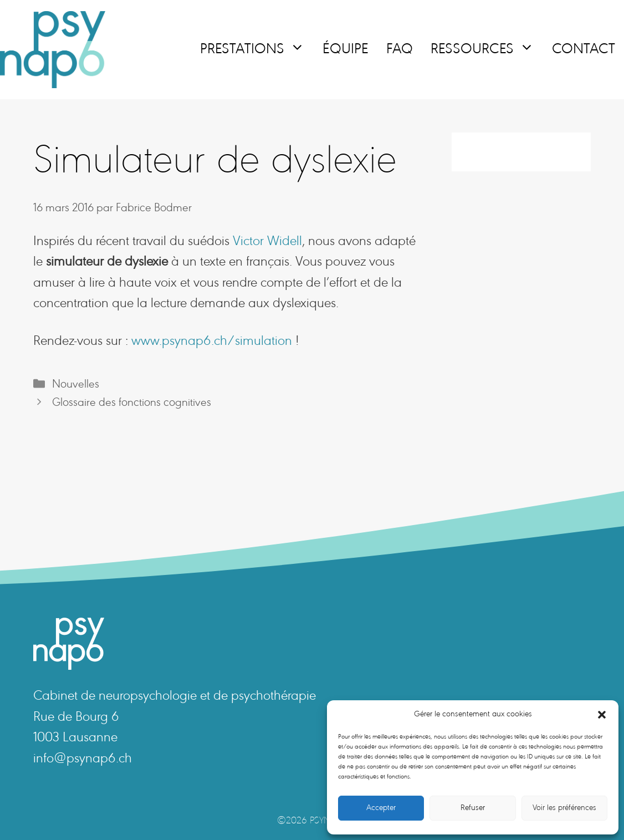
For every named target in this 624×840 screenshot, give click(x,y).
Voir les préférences (564, 808)
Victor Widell (267, 242)
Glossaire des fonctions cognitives (132, 403)
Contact (584, 50)
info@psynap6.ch (83, 759)
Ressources (487, 50)
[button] (602, 715)
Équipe (346, 50)
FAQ (400, 50)
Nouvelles (76, 385)
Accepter (381, 808)
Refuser (473, 808)
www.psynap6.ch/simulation (212, 342)
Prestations (257, 50)
